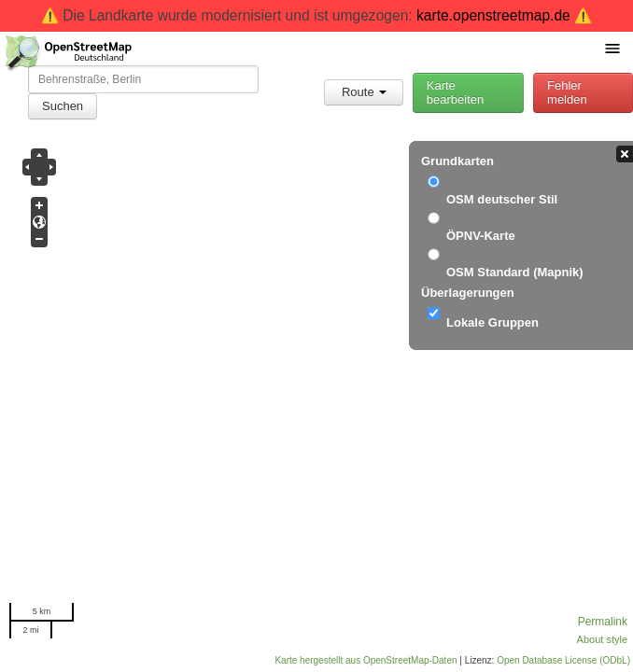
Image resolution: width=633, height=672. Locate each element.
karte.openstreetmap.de (493, 15)
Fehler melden (567, 92)
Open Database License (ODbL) (563, 660)
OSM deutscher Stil (502, 199)
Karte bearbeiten (455, 92)
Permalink (603, 622)
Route (364, 92)
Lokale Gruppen (492, 322)
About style (602, 639)
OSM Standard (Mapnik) (515, 272)
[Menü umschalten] (612, 48)
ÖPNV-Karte (481, 236)
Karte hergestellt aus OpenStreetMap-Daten (366, 660)
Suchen (63, 106)
